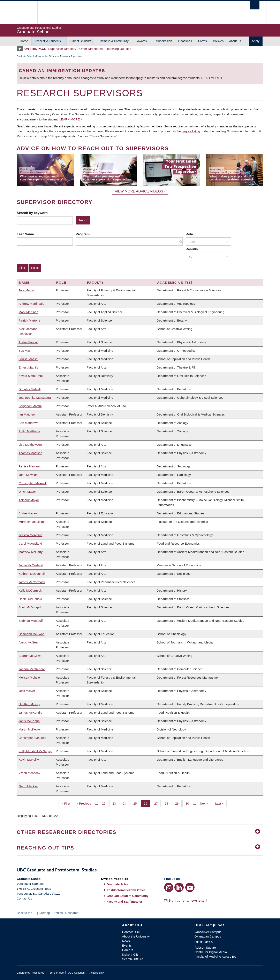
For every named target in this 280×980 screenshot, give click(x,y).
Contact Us (24, 898)
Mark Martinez (28, 312)
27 (158, 803)
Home (24, 41)
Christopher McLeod (33, 738)
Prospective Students (47, 41)
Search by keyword (32, 213)
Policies (218, 41)
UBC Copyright (77, 973)
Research (72, 913)
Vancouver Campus (208, 932)
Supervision (164, 41)
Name (24, 282)
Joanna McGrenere (32, 669)
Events (127, 945)
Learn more (70, 119)
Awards (142, 41)
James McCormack (32, 582)
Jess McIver (27, 691)
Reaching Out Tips (118, 49)
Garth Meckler (28, 786)
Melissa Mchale (29, 677)
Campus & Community (114, 41)
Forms (202, 41)
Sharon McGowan (31, 656)
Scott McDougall (30, 607)
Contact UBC (131, 932)
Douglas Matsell (30, 389)
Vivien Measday (30, 773)
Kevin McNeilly (29, 760)
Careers (127, 950)
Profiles (58, 913)
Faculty (96, 282)
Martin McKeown (30, 729)
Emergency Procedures (31, 973)
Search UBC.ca (133, 959)
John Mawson (28, 475)
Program (83, 234)
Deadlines (185, 41)
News (126, 941)
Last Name (25, 234)
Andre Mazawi (28, 513)
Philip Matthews (29, 431)
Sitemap (44, 913)
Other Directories (91, 49)
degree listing (191, 131)
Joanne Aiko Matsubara (35, 398)
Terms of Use (56, 973)
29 (178, 803)
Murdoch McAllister (32, 522)
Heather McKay (29, 704)
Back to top (27, 913)
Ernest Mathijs (28, 367)
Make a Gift (130, 954)
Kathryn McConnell (32, 574)
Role (189, 234)
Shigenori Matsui (30, 406)
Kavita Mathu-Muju (32, 376)
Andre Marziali (29, 342)
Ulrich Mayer (27, 492)
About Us (235, 41)
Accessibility (97, 973)
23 (116, 803)
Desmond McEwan (32, 634)
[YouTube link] (190, 887)
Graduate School (25, 56)
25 (137, 803)
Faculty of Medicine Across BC (215, 957)
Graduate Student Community (128, 896)
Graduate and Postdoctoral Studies (140, 871)
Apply (256, 41)
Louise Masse (28, 359)
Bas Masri (26, 351)
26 (147, 803)
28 (168, 803)
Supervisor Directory (62, 49)
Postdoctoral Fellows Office (126, 890)
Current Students (80, 41)
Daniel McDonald (30, 599)
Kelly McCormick (30, 590)
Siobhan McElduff (31, 621)
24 (126, 803)
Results (192, 249)
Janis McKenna (29, 721)
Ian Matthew (27, 414)
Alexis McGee (28, 642)
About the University (136, 936)
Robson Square (205, 947)
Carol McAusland (30, 543)
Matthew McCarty (31, 552)
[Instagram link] (169, 887)
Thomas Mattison (31, 453)
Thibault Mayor (29, 500)
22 (105, 803)
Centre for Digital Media (211, 952)
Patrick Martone (29, 320)
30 (189, 803)
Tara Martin (26, 290)
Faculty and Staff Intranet (124, 902)
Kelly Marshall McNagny (35, 751)
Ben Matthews (28, 423)
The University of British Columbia (26, 12)
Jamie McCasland (31, 565)
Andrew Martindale (32, 304)
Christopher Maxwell (33, 483)
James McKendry (31, 713)
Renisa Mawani (29, 466)
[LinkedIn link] (179, 887)
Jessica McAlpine (31, 535)
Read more (211, 78)
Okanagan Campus (208, 936)
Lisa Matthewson (30, 445)
